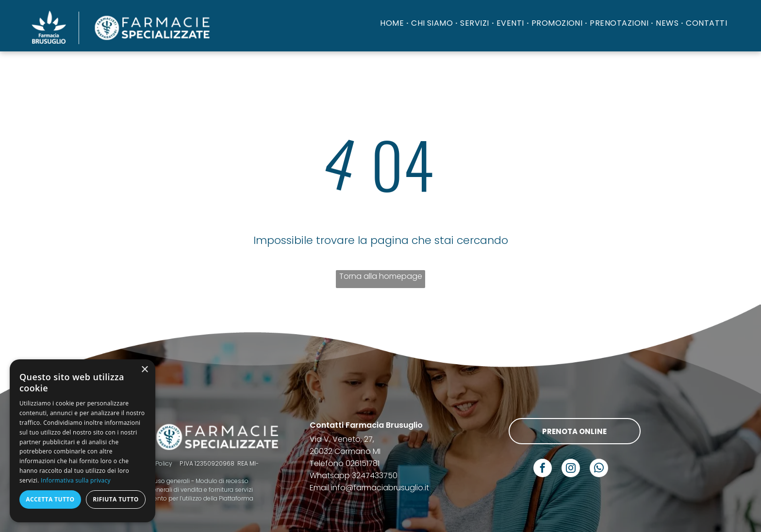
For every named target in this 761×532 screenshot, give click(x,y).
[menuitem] (393, 23)
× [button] (144, 370)
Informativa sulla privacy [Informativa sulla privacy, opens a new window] (76, 480)
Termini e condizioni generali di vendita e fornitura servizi (171, 490)
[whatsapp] (599, 469)
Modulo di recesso (222, 481)
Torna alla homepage (381, 276)
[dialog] (83, 441)
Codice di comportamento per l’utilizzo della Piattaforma (171, 498)
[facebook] (543, 469)
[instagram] (571, 469)
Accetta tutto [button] (50, 499)
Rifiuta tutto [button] (116, 499)
